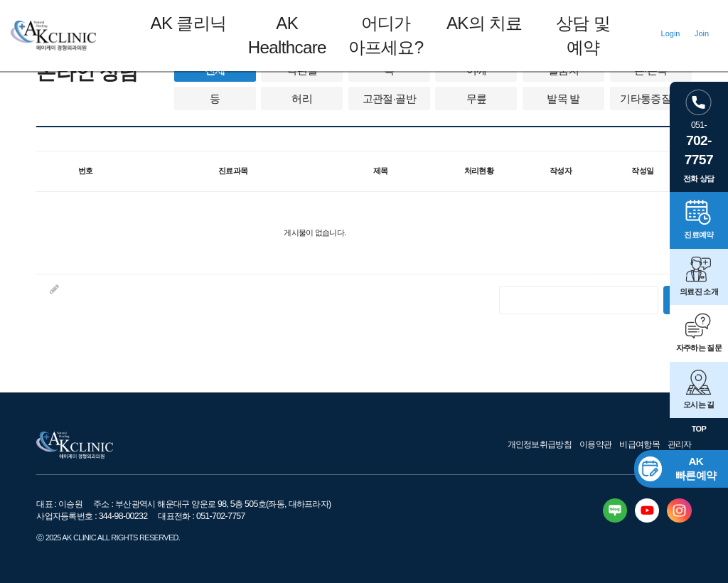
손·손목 (651, 70)
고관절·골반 (389, 98)
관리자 (680, 444)
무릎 (477, 98)
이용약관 (595, 444)
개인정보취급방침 (540, 444)
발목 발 (563, 98)
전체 (215, 70)
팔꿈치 (563, 70)
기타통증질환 (651, 98)
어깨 (477, 70)
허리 (302, 98)
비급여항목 (639, 444)
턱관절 (302, 70)
